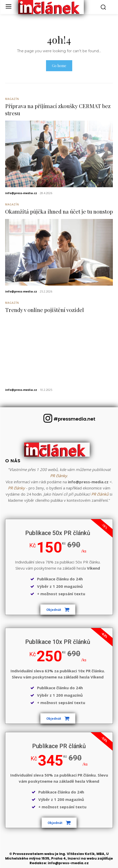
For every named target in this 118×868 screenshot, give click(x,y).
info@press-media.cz (21, 193)
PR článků (100, 494)
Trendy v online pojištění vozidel (44, 310)
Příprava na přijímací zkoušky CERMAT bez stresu (58, 109)
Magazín (12, 99)
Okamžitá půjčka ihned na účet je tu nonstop (59, 211)
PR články (59, 476)
